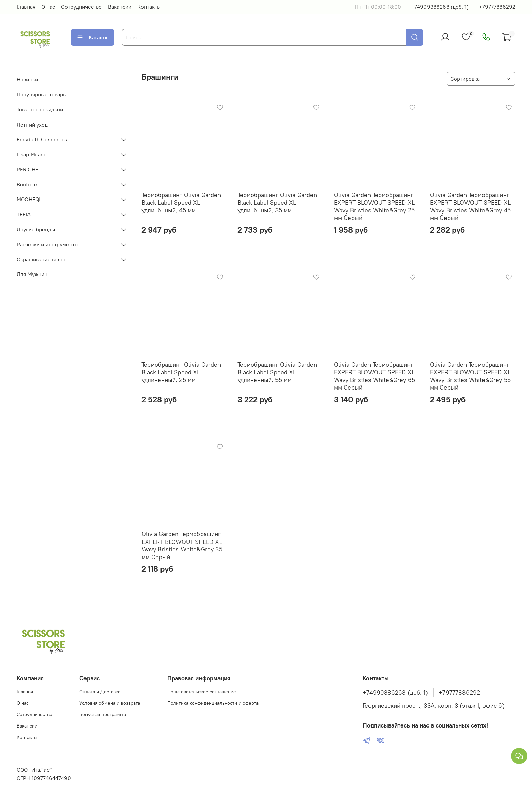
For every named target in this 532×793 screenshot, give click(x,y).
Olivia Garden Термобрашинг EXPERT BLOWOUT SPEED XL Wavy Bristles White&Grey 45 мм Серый (470, 206)
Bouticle (27, 184)
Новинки (27, 79)
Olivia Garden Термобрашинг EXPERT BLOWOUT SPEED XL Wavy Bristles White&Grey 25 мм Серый (374, 206)
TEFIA (24, 214)
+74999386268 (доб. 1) (440, 7)
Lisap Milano (32, 154)
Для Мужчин (32, 274)
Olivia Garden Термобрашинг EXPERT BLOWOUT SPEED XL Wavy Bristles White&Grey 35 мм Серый (182, 545)
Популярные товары (42, 94)
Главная (26, 7)
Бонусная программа (103, 714)
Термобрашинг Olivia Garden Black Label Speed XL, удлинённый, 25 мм (181, 372)
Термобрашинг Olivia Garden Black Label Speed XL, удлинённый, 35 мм (277, 203)
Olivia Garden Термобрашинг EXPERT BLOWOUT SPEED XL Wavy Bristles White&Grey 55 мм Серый (470, 376)
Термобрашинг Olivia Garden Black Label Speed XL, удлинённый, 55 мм (277, 372)
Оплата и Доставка (100, 692)
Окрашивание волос (42, 259)
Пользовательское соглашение (202, 692)
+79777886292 (497, 7)
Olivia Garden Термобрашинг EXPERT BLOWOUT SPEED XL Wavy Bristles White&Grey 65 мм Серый (374, 376)
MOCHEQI (28, 199)
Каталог (92, 37)
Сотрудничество (81, 7)
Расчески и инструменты (47, 244)
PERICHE (27, 169)
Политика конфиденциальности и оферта (213, 703)
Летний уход (32, 125)
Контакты (149, 7)
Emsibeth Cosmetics (42, 139)
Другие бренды (36, 229)
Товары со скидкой (40, 109)
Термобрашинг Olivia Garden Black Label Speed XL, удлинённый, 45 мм (181, 203)
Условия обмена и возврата (110, 703)
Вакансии (120, 7)
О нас (48, 7)
